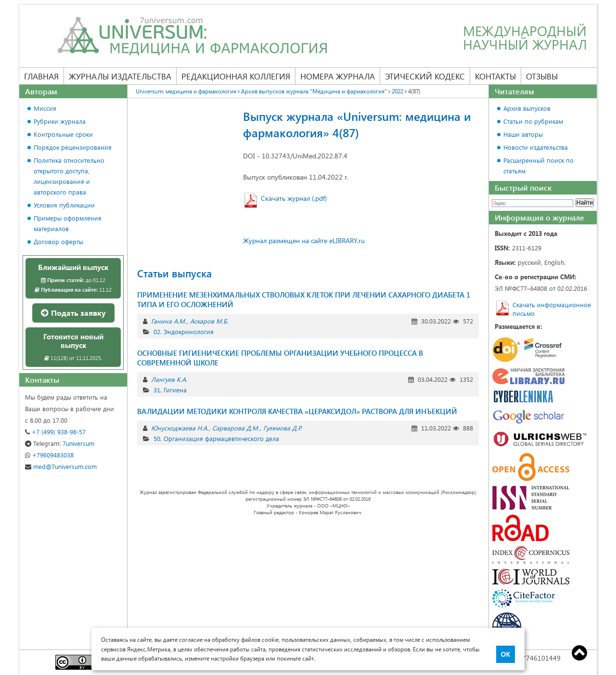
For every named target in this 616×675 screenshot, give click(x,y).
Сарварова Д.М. (236, 428)
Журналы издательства (120, 76)
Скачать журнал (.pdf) (294, 198)
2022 (398, 91)
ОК (506, 654)
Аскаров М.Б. (209, 321)
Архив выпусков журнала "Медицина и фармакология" (314, 91)
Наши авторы (523, 134)
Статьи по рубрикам (533, 121)
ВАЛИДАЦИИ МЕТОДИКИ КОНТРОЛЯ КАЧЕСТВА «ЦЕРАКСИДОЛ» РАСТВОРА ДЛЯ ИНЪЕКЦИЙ (297, 411)
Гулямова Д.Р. (282, 428)
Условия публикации (64, 205)
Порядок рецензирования (73, 147)
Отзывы (542, 76)
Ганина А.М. (169, 321)
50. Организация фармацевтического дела (216, 438)
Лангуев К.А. (169, 379)
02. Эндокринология (184, 331)
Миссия (45, 108)
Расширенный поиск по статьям (539, 165)
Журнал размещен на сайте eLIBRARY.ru (304, 240)
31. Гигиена (170, 390)
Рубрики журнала (60, 121)
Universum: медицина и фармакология (186, 91)
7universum (60, 443)
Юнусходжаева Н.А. (180, 428)
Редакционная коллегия (236, 76)
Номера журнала (338, 76)
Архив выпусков (527, 108)
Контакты (495, 76)
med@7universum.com (61, 466)
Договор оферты (58, 241)
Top (579, 653)
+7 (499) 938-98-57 (55, 432)
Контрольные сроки (63, 134)
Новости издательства (536, 147)
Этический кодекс (425, 76)
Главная (41, 76)
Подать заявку (73, 313)
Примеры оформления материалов (68, 223)
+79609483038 (49, 455)
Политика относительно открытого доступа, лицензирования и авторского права (69, 176)
